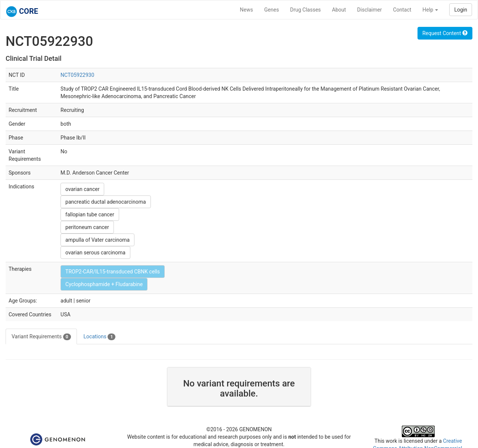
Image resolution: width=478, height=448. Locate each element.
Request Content (445, 33)
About (339, 10)
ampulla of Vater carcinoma (97, 240)
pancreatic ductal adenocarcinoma (106, 202)
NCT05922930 (77, 75)
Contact (402, 10)
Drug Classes (305, 10)
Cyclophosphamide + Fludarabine (104, 284)
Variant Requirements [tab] (41, 337)
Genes (272, 10)
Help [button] (430, 10)
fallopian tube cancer (90, 214)
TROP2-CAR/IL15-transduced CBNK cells (113, 272)
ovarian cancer (82, 189)
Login (461, 10)
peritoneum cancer (87, 227)
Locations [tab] (100, 337)
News (246, 10)
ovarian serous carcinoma (95, 253)
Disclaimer (369, 10)
